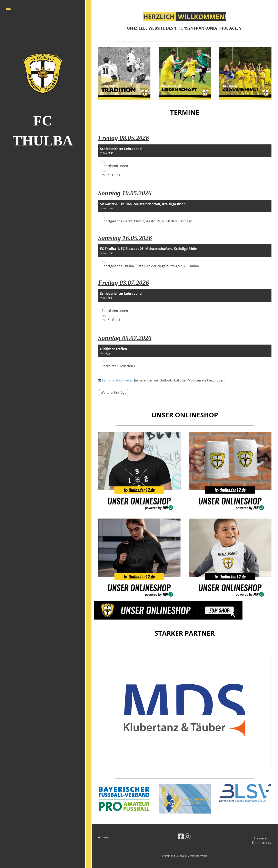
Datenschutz (262, 843)
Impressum (263, 838)
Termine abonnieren (117, 380)
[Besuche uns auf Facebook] (181, 836)
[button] (185, 163)
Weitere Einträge (113, 392)
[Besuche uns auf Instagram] (188, 836)
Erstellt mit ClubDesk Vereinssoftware (185, 856)
